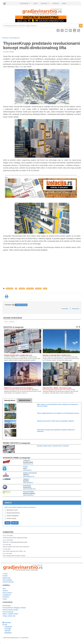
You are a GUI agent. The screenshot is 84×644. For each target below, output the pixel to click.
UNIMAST (26, 479)
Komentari (8, 532)
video (45, 289)
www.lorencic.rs (28, 464)
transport (38, 289)
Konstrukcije (7, 606)
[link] (42, 12)
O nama (5, 574)
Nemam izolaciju (11, 518)
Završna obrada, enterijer (10, 610)
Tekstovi (5, 591)
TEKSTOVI (45, 4)
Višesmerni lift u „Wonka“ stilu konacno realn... (58, 388)
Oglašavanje (7, 578)
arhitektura (30, 289)
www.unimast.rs (28, 483)
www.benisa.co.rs (29, 476)
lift (16, 289)
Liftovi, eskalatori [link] (9, 322)
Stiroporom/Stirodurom (13, 513)
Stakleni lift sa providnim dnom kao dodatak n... (19, 388)
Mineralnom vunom (12, 510)
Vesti (4, 589)
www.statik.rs (27, 470)
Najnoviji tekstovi (10, 400)
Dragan (5, 536)
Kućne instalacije (8, 612)
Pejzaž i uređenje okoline (10, 614)
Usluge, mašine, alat (9, 616)
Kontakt (5, 576)
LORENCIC (27, 461)
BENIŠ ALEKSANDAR (30, 473)
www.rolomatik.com (29, 489)
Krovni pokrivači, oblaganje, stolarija (14, 608)
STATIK (25, 467)
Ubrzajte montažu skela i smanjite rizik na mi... (18, 355)
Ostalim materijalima (13, 516)
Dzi (4, 549)
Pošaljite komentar (21, 305)
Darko (5, 554)
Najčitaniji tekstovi (25, 400)
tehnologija (10, 289)
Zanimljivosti (15, 38)
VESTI (36, 4)
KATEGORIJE (25, 4)
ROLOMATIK (27, 486)
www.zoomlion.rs (29, 495)
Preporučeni (76, 309)
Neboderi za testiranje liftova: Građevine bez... (57, 355)
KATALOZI (56, 4)
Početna (5, 38)
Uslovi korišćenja (8, 582)
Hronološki (65, 309)
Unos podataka (7, 580)
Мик (4, 545)
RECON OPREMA (29, 492)
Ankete (5, 599)
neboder (22, 289)
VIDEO (64, 4)
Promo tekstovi (7, 593)
